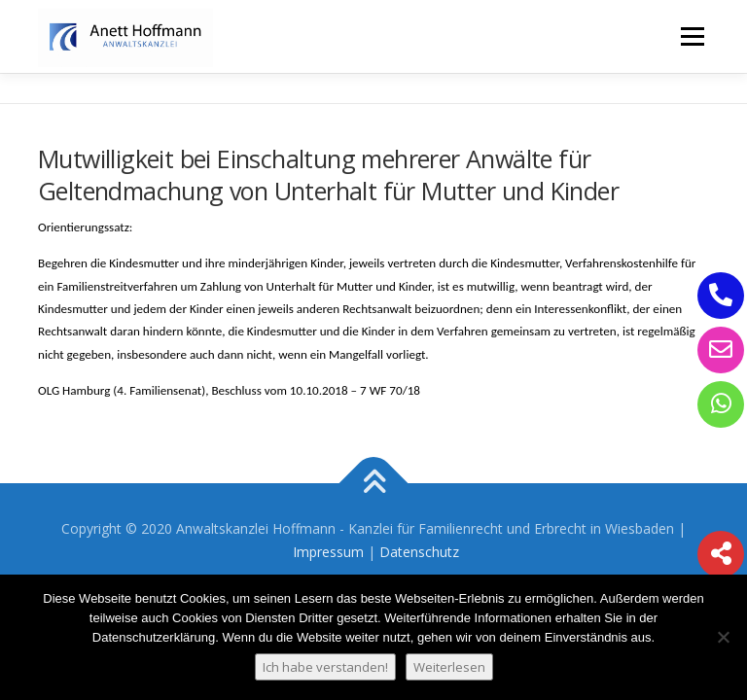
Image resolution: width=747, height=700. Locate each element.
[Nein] (723, 637)
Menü (692, 36)
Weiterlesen (449, 667)
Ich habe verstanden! (325, 667)
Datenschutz (419, 552)
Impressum (328, 552)
